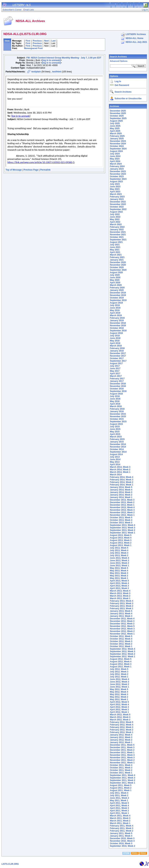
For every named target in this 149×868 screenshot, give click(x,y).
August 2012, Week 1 (121, 667)
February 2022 (117, 227)
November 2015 (118, 416)
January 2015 (117, 442)
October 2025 (117, 116)
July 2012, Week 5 (119, 669)
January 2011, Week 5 (121, 833)
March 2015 (116, 437)
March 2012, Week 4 (120, 717)
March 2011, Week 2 (120, 821)
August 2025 (116, 121)
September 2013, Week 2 (123, 530)
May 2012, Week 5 (119, 689)
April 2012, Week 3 (119, 707)
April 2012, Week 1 (119, 712)
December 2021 (118, 232)
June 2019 (115, 308)
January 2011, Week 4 (121, 836)
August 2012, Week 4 (121, 662)
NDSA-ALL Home (135, 38)
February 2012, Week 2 (122, 730)
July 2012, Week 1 (119, 677)
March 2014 (116, 475)
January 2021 (117, 260)
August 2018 (116, 333)
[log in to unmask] (51, 60)
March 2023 (116, 194)
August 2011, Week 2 (121, 788)
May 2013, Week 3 (119, 573)
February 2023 (117, 197)
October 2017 (117, 358)
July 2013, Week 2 (119, 555)
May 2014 (115, 462)
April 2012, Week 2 (119, 710)
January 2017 (117, 381)
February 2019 (117, 318)
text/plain (36, 72)
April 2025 (115, 131)
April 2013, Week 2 (119, 588)
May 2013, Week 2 (119, 576)
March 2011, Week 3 (120, 818)
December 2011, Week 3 (122, 747)
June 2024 (115, 156)
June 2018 (115, 338)
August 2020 (116, 272)
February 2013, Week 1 (122, 609)
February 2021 (117, 257)
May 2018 (115, 341)
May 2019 (115, 310)
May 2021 (115, 250)
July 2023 (115, 184)
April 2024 (115, 161)
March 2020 (116, 285)
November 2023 (118, 174)
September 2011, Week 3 (123, 778)
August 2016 (116, 394)
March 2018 (116, 346)
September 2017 (118, 361)
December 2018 (118, 323)
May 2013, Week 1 (119, 578)
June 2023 (115, 187)
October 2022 (117, 207)
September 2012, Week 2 (123, 654)
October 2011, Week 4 (121, 765)
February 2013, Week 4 (122, 601)
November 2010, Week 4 (122, 841)
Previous (37, 41)
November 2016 (118, 386)
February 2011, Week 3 (122, 828)
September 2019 (118, 300)
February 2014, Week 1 (122, 485)
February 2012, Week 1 (122, 732)
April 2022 (115, 222)
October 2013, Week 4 (121, 520)
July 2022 (115, 214)
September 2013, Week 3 (123, 528)
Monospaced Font (33, 48)
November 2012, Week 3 (122, 629)
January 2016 (117, 411)
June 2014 (115, 459)
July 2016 (115, 396)
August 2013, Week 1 (121, 545)
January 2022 (117, 230)
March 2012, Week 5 (120, 715)
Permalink (45, 170)
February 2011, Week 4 (122, 826)
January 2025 (117, 139)
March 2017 (116, 376)
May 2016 (115, 401)
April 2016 (115, 404)
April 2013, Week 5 (119, 581)
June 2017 (115, 368)
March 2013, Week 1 (120, 598)
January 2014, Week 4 (121, 490)
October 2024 (117, 146)
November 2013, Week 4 (122, 507)
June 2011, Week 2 (119, 798)
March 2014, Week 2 (120, 470)
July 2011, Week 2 (119, 795)
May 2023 (115, 189)
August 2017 (116, 363)
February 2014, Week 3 (122, 480)
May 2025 (115, 128)
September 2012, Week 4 (123, 649)
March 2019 (116, 315)
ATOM (126, 853)
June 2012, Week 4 (119, 679)
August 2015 (116, 424)
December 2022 (118, 202)
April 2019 (115, 313)
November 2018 (118, 326)
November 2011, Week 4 (122, 755)
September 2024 (118, 149)
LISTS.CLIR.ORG (10, 864)
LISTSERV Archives (136, 34)
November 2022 (118, 204)
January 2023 (117, 199)
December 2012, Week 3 (122, 621)
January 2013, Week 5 (121, 611)
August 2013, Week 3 (121, 540)
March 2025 (116, 134)
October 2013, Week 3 (121, 523)
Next (46, 41)
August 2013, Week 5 (121, 535)
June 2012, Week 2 (119, 684)
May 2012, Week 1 (119, 699)
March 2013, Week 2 (120, 596)
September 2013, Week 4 (123, 525)
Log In (118, 81)
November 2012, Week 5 (122, 626)
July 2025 (115, 123)
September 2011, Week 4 (123, 775)
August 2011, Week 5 (121, 785)
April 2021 (115, 252)
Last (53, 41)
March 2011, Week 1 (120, 823)
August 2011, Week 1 (121, 790)
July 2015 (115, 427)
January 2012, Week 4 (121, 735)
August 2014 (116, 454)
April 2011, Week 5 (119, 803)
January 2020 (117, 290)
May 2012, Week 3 (119, 694)
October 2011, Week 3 (121, 768)
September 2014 (118, 452)
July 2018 (115, 336)
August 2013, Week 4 (121, 538)
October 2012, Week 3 (121, 641)
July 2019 (115, 305)
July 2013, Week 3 (119, 553)
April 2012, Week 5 (119, 702)
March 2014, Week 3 (120, 467)
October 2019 (117, 298)
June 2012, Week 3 (119, 682)
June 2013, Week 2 (119, 563)
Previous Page (31, 170)
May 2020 (115, 280)
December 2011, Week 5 (122, 745)
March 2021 (116, 255)
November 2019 (118, 295)
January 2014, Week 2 (121, 495)
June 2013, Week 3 (119, 561)
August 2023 (116, 182)
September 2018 (118, 331)
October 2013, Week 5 (121, 518)
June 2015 (115, 429)
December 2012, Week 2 (122, 624)
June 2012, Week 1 (119, 687)
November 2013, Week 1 (122, 515)
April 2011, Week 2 (119, 811)
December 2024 (118, 141)
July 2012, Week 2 (119, 674)
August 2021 (116, 242)
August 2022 (116, 212)
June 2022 (115, 217)
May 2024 (115, 159)
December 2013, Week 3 (122, 500)
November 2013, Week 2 (122, 512)
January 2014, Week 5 (121, 487)
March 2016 (116, 406)
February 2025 (117, 136)
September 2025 (118, 118)
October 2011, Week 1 (121, 773)
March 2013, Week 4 (120, 591)
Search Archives (118, 57)
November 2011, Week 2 (122, 760)
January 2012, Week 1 (121, 742)
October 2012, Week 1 (121, 646)
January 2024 (117, 169)
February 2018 (117, 348)
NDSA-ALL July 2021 (136, 42)
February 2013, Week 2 (122, 606)
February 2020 (117, 288)
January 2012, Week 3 (121, 737)
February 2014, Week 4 (122, 477)
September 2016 (118, 391)
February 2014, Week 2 (122, 482)
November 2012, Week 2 (122, 631)
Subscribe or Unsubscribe (128, 99)
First (28, 41)
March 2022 (116, 224)
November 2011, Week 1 (122, 763)
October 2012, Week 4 (121, 639)
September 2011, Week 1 (123, 783)
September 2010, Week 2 (123, 846)
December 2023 (118, 171)
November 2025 (118, 113)
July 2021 (115, 245)
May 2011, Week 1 (119, 801)
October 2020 (117, 267)
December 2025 (118, 111)
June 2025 (115, 126)
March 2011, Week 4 (120, 816)
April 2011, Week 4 (119, 806)
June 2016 (115, 399)
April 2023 (115, 192)
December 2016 (118, 384)
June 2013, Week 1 (119, 566)
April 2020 (115, 283)
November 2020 (118, 265)
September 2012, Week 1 (123, 657)
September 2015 (118, 422)
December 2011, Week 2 (122, 750)
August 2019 (116, 303)
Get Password (122, 85)
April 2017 (115, 374)
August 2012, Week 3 (121, 664)
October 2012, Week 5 (121, 636)
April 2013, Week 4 (119, 583)
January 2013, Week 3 (121, 616)
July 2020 (115, 275)
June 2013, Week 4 (119, 558)
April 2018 (115, 343)
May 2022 (115, 219)
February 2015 (117, 439)
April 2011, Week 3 (119, 808)
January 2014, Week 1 (121, 497)
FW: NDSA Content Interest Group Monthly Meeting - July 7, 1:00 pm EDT (64, 58)
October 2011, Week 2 (121, 770)
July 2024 (115, 154)
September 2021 (118, 240)
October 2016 (117, 389)
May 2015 (115, 432)
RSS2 (143, 853)
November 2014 (118, 447)
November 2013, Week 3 (122, 510)
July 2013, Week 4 (119, 550)
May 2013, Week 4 (119, 571)
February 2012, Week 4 (122, 725)
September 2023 (118, 179)
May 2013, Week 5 (119, 568)
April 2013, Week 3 (119, 586)
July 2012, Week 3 (119, 672)
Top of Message (14, 170)
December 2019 (118, 293)
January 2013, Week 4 (121, 614)
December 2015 (118, 414)
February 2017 (117, 379)
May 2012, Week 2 (119, 697)
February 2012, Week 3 (122, 727)
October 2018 (117, 328)
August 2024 (116, 151)
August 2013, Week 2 (121, 543)
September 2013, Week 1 (123, 533)
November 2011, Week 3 (122, 758)
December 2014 (118, 444)
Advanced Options (119, 61)
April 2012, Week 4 (119, 705)
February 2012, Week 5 (122, 722)
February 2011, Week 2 (122, 831)
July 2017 (115, 366)
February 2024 (117, 166)
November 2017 (118, 356)
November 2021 (118, 235)
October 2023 (117, 176)
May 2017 (115, 371)
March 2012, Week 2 (120, 720)
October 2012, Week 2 (121, 644)
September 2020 (118, 270)
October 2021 (117, 237)
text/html (57, 72)
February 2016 (117, 409)
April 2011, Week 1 (119, 813)
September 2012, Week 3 (123, 651)
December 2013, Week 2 (122, 502)
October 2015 (117, 419)
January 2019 (117, 320)
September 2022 (118, 209)
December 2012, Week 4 (122, 619)
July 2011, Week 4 (119, 793)
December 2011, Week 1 (122, 753)
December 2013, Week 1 (122, 505)
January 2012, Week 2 (121, 740)
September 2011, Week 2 (123, 780)
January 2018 (117, 351)
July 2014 (115, 457)
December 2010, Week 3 (122, 838)
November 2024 (118, 144)
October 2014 (117, 449)
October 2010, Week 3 (121, 843)
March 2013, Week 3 (120, 593)
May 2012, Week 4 (119, 692)
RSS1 (135, 853)
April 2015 (115, 434)
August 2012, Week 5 (121, 659)
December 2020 (118, 262)
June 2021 (115, 247)
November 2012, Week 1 (122, 634)
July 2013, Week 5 (119, 548)
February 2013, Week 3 (122, 603)
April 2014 (115, 464)
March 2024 (116, 164)
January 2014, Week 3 (121, 492)
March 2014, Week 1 (120, 472)
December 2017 (118, 353)
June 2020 (115, 278)
